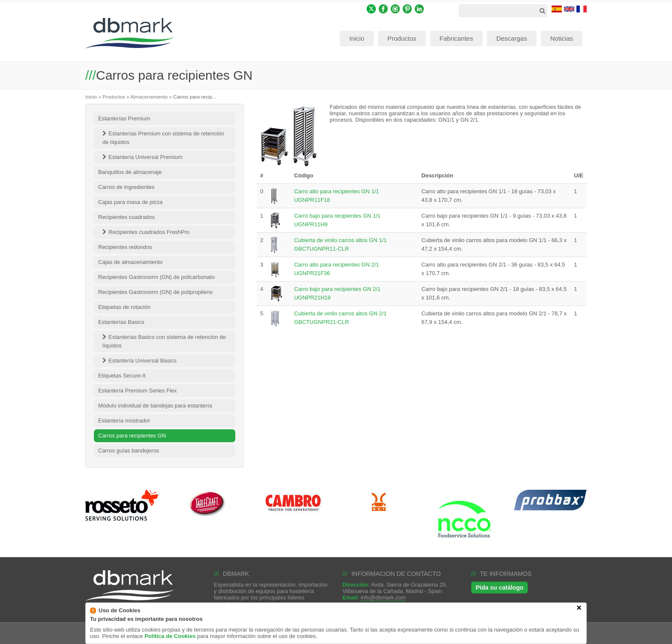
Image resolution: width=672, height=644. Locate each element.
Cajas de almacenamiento (130, 262)
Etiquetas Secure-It (122, 376)
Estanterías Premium (124, 118)
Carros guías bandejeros (129, 451)
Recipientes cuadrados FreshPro (149, 232)
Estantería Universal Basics (142, 361)
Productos (114, 97)
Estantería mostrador (124, 421)
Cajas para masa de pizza (130, 202)
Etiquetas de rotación (124, 307)
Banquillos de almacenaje (130, 172)
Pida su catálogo (499, 587)
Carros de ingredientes (126, 187)
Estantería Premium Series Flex (138, 391)
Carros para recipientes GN (132, 436)
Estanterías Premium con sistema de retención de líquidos (163, 138)
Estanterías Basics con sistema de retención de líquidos (164, 341)
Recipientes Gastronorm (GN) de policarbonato (156, 277)
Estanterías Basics (121, 322)
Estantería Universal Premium (145, 157)
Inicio (91, 97)
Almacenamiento (149, 97)
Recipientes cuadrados (126, 217)
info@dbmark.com (384, 598)
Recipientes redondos (125, 247)
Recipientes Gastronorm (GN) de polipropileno (155, 292)
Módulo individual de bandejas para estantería (155, 406)
